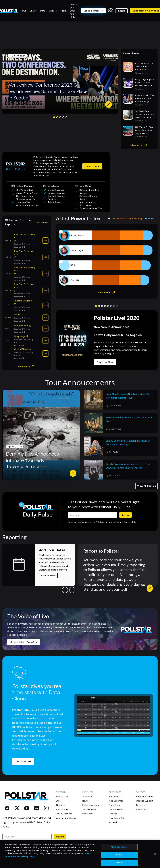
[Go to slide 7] (114, 306)
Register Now (105, 362)
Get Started (23, 761)
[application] (107, 258)
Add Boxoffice (116, 801)
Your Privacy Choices (66, 818)
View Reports (48, 576)
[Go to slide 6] (111, 306)
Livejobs (113, 814)
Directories (88, 814)
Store (59, 801)
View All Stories (147, 486)
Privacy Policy (112, 522)
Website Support (144, 801)
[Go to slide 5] (66, 117)
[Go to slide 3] (60, 117)
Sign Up (125, 515)
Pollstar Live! (62, 796)
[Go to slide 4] (63, 117)
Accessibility (115, 822)
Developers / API (117, 818)
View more (139, 145)
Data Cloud (115, 805)
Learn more (92, 166)
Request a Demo (144, 796)
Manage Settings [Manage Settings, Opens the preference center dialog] (119, 858)
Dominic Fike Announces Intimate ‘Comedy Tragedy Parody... (33, 460)
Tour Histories (89, 809)
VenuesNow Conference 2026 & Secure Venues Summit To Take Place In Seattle (48, 91)
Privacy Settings (64, 814)
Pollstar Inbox (143, 809)
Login (122, 11)
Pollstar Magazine (91, 805)
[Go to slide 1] (54, 117)
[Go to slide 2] (57, 117)
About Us (61, 805)
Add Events (115, 796)
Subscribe (87, 796)
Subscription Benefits (24, 642)
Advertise (141, 805)
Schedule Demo (93, 11)
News (85, 801)
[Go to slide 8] (117, 306)
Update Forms (116, 809)
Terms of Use (131, 522)
